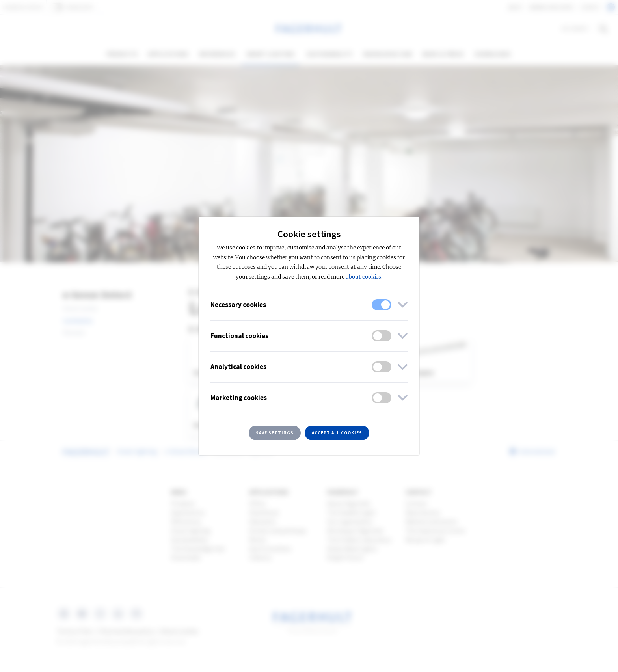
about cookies (363, 277)
